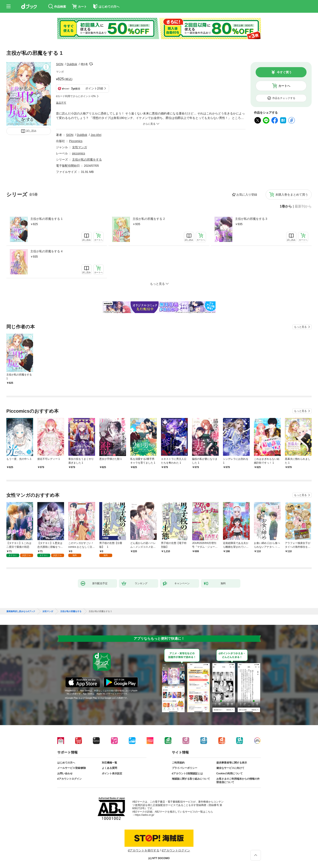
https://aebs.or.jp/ (145, 815)
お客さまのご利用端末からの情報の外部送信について (238, 780)
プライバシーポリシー (185, 768)
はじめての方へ (66, 763)
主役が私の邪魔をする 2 (149, 219)
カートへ (284, 86)
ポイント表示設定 (112, 773)
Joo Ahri (96, 135)
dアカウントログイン (69, 779)
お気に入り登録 (247, 195)
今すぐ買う (284, 72)
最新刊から (303, 206)
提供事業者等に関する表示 (232, 763)
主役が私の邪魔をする (87, 159)
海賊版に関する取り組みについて (191, 779)
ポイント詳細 (94, 88)
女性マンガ (80, 147)
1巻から (286, 206)
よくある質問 (109, 768)
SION (60, 64)
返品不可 (61, 103)
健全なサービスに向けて (230, 768)
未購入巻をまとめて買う (292, 195)
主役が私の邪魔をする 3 (251, 219)
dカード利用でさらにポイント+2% (76, 96)
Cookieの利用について (230, 773)
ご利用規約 (178, 763)
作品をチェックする (284, 98)
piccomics (79, 153)
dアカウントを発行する (144, 850)
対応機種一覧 (109, 763)
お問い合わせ (65, 773)
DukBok (72, 64)
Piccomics (76, 141)
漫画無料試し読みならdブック (21, 611)
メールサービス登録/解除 (72, 768)
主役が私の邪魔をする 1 (46, 219)
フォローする (91, 64)
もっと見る (300, 327)
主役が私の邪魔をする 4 (46, 251)
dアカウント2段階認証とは (187, 773)
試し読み (31, 131)
